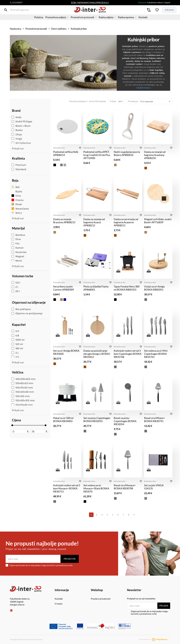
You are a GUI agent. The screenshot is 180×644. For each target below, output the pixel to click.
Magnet (18, 256)
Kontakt (149, 20)
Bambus (18, 235)
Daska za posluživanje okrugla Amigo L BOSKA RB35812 (97, 354)
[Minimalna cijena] (19, 431)
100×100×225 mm (24, 379)
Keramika (19, 252)
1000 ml (18, 340)
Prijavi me (70, 559)
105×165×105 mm (23, 400)
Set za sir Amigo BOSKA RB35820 (66, 352)
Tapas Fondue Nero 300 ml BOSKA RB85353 (127, 288)
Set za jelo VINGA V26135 (154, 487)
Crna (16, 196)
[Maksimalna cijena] (38, 431)
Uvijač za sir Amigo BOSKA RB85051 (154, 288)
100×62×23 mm (22, 383)
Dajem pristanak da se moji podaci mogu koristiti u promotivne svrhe (39, 565)
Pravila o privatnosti (101, 599)
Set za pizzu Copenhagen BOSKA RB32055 (97, 420)
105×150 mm (21, 396)
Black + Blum (21, 126)
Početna (33, 20)
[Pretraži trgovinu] (12, 11)
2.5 (15, 357)
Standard (19, 169)
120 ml (17, 344)
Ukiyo (17, 134)
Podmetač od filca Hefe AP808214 (66, 153)
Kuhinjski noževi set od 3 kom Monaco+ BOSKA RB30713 (67, 488)
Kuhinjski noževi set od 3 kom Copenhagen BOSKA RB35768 (128, 354)
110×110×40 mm (22, 405)
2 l (15, 287)
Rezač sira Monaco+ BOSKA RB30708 (125, 487)
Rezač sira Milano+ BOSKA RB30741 (154, 420)
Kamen (18, 248)
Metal (17, 261)
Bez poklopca (21, 309)
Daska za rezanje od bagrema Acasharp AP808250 (155, 155)
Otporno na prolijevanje (27, 313)
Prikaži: (113, 101)
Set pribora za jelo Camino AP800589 (63, 288)
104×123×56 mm (23, 392)
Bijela (17, 191)
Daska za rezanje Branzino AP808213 (64, 221)
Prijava (163, 606)
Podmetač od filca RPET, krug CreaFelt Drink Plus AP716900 (97, 155)
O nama (58, 604)
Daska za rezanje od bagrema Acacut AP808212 (94, 222)
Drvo (16, 239)
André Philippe (22, 121)
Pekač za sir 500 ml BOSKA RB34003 (63, 420)
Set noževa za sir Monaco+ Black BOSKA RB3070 (96, 488)
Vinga (17, 139)
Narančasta (20, 209)
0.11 (15, 331)
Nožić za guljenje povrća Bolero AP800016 (127, 153)
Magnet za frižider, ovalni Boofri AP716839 (158, 221)
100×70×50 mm (22, 388)
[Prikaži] (120, 101)
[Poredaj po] (155, 101)
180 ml (17, 348)
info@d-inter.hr (143, 88)
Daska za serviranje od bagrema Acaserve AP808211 (126, 222)
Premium (19, 165)
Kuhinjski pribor (59, 148)
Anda (16, 117)
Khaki (17, 204)
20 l (16, 291)
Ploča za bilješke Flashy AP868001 (96, 288)
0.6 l (16, 283)
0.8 (15, 336)
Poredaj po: (133, 101)
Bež (16, 187)
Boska (17, 130)
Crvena (18, 200)
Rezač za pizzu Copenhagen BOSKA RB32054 (125, 421)
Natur (17, 213)
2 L (15, 353)
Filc (16, 244)
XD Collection (21, 143)
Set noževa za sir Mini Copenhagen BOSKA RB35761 (156, 354)
